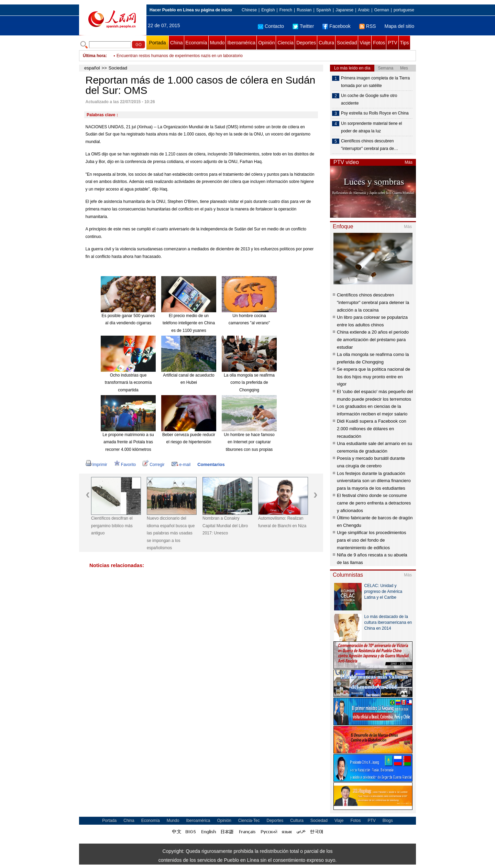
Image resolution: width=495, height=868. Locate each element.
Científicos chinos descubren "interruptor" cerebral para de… (370, 145)
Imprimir (96, 465)
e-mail (181, 465)
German (381, 10)
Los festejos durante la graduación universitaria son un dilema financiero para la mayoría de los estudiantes (374, 481)
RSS (368, 26)
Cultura (326, 43)
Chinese (249, 10)
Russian (304, 10)
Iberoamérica (241, 43)
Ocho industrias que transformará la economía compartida (128, 383)
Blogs (388, 821)
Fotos (379, 43)
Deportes (306, 43)
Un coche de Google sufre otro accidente (369, 99)
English (268, 10)
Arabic (364, 10)
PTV (392, 43)
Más (409, 162)
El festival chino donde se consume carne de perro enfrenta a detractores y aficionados (374, 503)
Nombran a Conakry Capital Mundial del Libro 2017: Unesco (225, 526)
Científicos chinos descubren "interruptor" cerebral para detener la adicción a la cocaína (373, 302)
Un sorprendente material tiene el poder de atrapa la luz (371, 127)
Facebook (336, 26)
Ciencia (285, 43)
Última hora (94, 56)
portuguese (404, 10)
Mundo (217, 43)
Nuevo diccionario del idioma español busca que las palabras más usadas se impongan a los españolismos (171, 533)
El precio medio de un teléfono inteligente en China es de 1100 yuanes (189, 323)
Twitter (303, 26)
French (286, 10)
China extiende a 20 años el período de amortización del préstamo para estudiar (373, 339)
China (177, 43)
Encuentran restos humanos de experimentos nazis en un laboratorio (180, 61)
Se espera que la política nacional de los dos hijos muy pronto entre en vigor (373, 377)
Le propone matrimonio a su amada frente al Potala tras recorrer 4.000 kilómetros (128, 442)
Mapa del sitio (399, 26)
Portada (157, 43)
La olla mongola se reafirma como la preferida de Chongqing (249, 383)
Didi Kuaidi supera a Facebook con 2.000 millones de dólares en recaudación (372, 428)
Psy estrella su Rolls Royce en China (375, 113)
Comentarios (211, 464)
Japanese (344, 10)
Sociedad (347, 43)
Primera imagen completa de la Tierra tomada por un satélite (375, 82)
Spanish (324, 10)
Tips (405, 43)
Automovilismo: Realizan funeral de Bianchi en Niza (282, 522)
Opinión (266, 43)
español (92, 68)
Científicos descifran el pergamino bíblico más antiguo (112, 526)
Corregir (153, 465)
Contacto (271, 26)
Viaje (365, 43)
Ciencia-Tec (249, 821)
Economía (196, 43)
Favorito (125, 465)
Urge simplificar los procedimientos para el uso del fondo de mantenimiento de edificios (372, 540)
